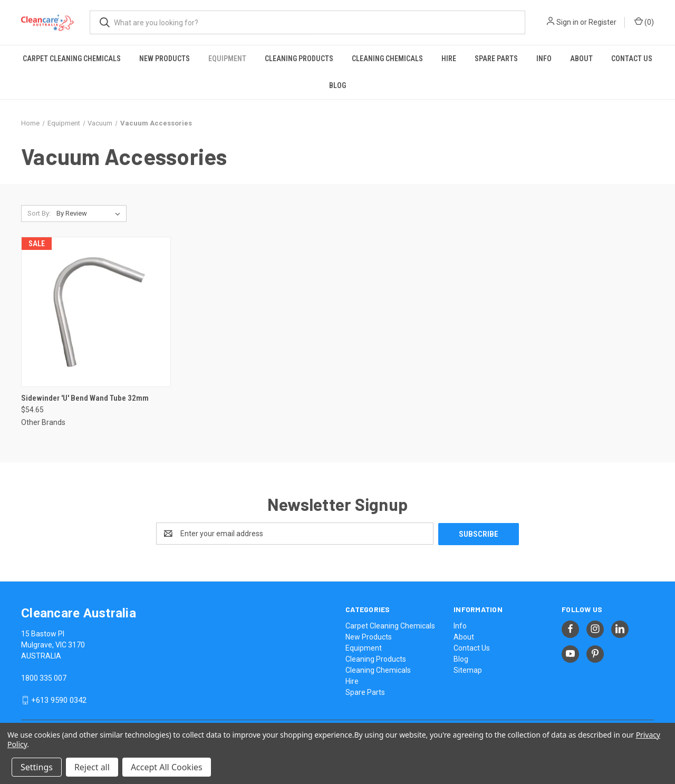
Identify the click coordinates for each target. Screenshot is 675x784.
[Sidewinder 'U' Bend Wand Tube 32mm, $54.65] (96, 312)
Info (544, 59)
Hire (449, 59)
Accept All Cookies (167, 767)
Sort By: (39, 213)
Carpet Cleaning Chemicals (72, 59)
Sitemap (468, 670)
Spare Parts (496, 59)
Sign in (567, 22)
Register (602, 22)
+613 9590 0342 (59, 700)
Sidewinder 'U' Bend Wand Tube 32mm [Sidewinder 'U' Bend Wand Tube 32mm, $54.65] (85, 398)
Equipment (227, 59)
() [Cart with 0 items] (644, 22)
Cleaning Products (299, 59)
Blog (337, 85)
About (581, 59)
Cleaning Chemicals (387, 59)
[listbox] (90, 214)
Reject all (92, 767)
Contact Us (632, 59)
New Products (165, 59)
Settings (37, 767)
